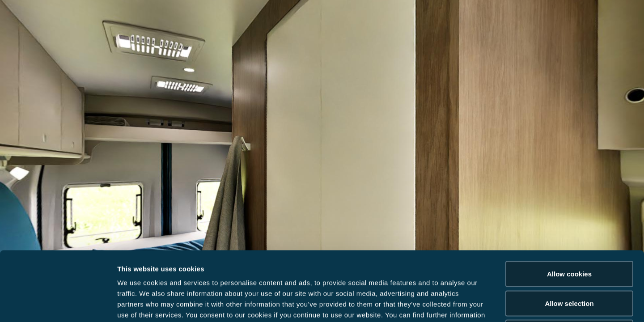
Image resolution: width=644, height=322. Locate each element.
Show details (469, 304)
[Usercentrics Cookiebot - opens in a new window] (58, 305)
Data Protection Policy (175, 256)
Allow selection (569, 234)
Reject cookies (569, 263)
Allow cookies (569, 205)
